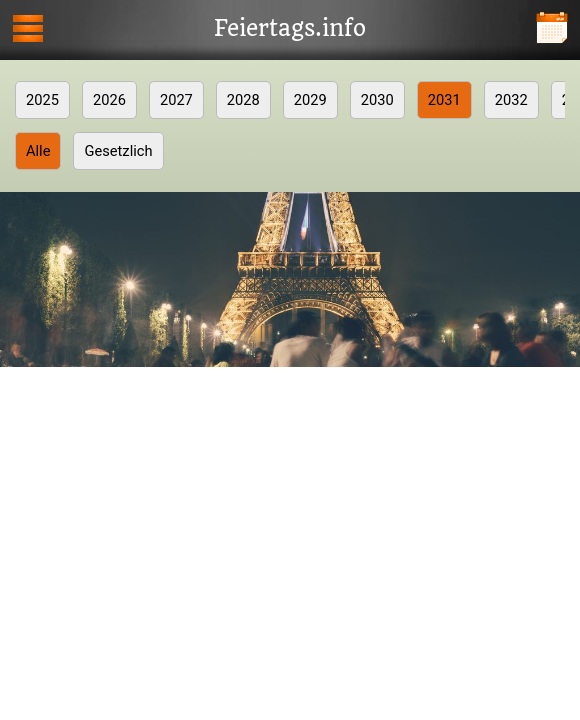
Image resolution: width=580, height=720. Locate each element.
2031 (444, 100)
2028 (243, 100)
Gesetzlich (118, 151)
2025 (42, 100)
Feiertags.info (290, 29)
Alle (38, 151)
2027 (176, 100)
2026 (109, 100)
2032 (511, 100)
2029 (310, 100)
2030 (377, 100)
